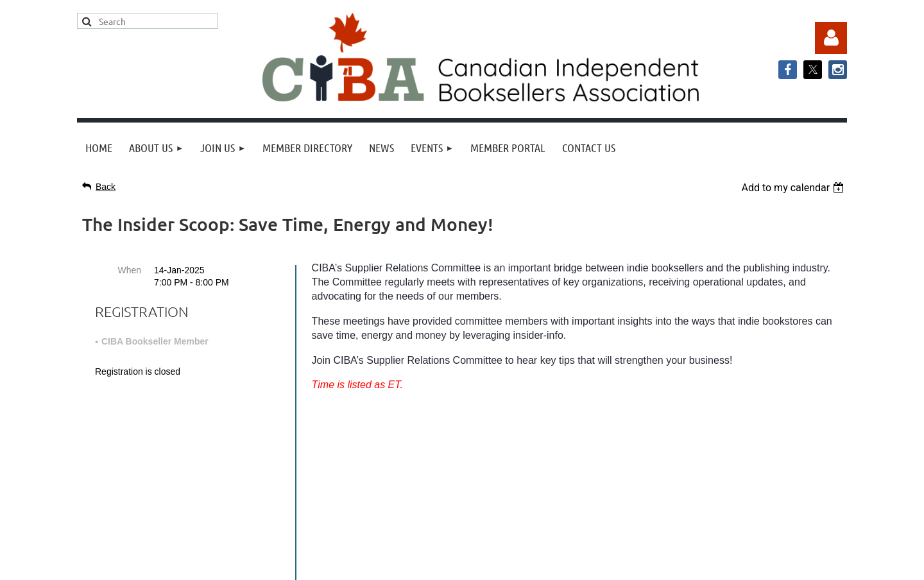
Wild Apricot (717, 564)
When (129, 270)
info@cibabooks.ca (462, 461)
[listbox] (794, 188)
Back (106, 187)
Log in (831, 38)
